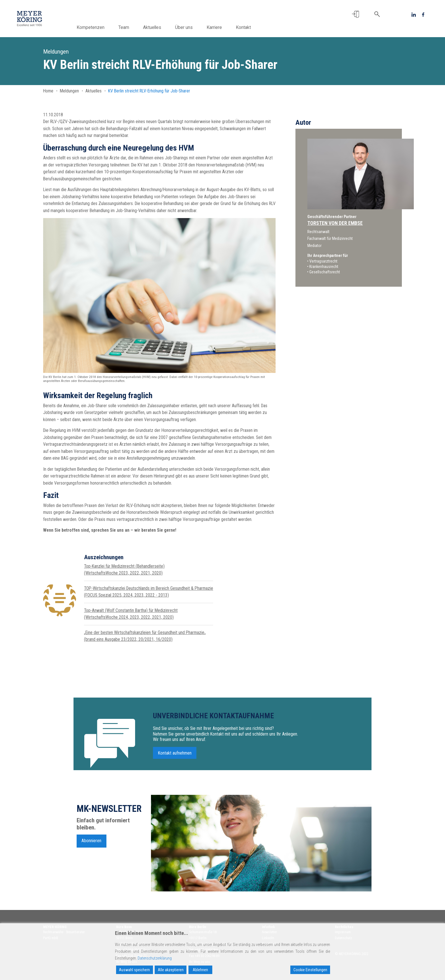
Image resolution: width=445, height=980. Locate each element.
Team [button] (135, 27)
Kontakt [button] (254, 27)
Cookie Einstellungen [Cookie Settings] (310, 970)
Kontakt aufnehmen (175, 756)
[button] (355, 14)
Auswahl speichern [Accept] (134, 970)
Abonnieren (91, 843)
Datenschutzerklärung (155, 958)
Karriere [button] (225, 27)
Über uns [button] (195, 27)
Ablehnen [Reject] (200, 970)
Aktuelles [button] (163, 27)
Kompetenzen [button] (101, 27)
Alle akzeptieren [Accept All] (171, 970)
